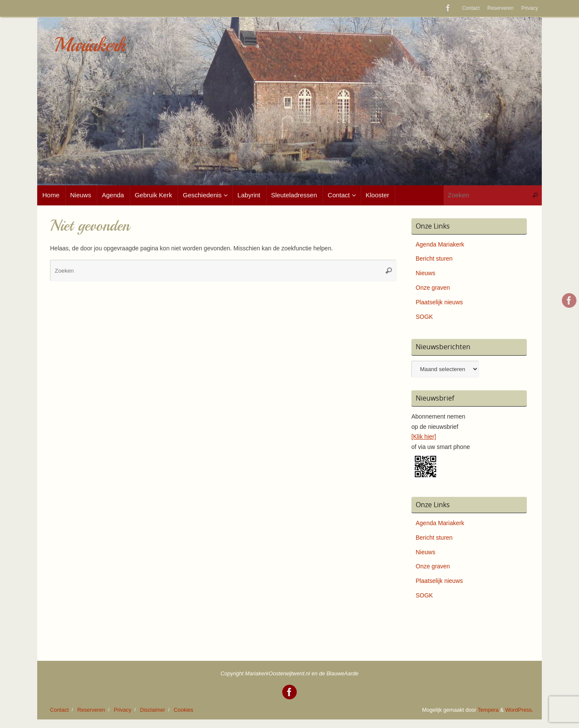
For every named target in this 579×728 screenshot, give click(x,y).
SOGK (424, 317)
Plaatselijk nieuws (439, 302)
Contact (471, 8)
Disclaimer (152, 710)
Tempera (488, 710)
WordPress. (519, 710)
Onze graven (433, 288)
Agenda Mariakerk (440, 244)
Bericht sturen (434, 259)
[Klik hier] (424, 437)
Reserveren (501, 8)
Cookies (183, 710)
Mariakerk (90, 45)
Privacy (530, 8)
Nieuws (425, 273)
